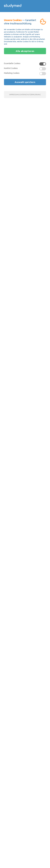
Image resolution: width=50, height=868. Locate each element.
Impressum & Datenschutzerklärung (25, 95)
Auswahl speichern (25, 82)
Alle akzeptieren (25, 51)
